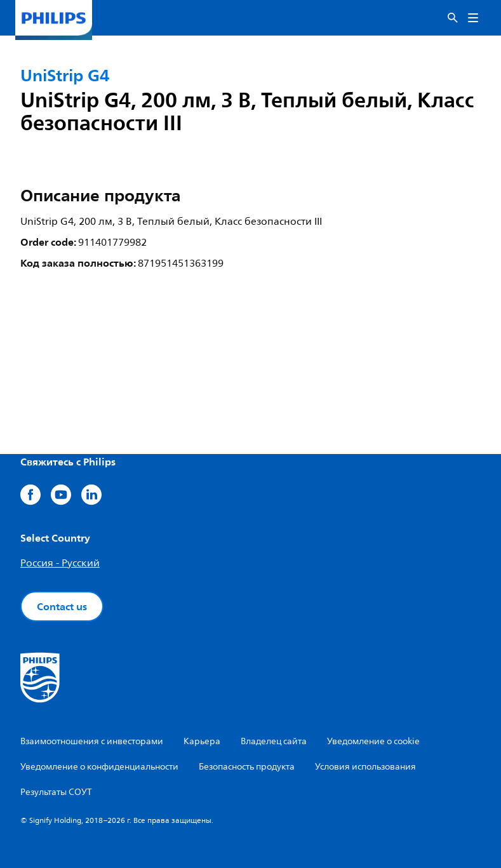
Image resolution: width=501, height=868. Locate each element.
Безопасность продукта (247, 767)
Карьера (202, 741)
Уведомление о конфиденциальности (99, 767)
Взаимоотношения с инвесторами (92, 741)
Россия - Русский (60, 563)
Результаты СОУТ (56, 792)
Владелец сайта (274, 741)
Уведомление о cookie (373, 741)
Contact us (62, 606)
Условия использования (365, 767)
